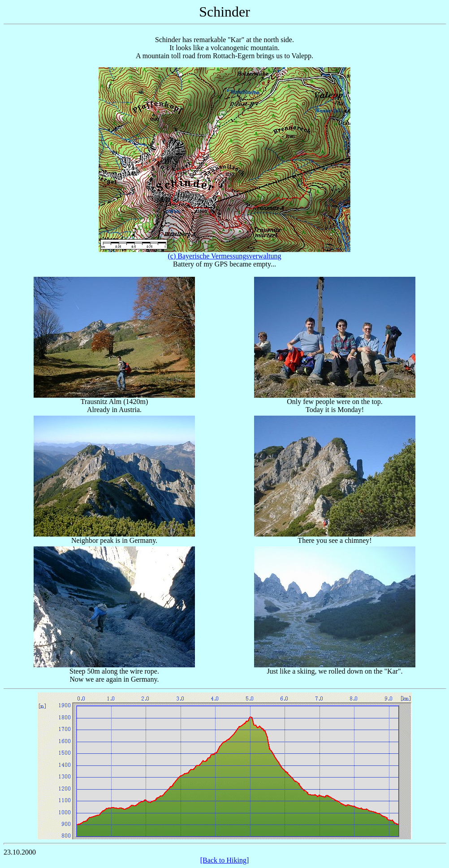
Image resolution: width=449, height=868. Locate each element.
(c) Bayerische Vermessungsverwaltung (225, 256)
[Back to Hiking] (224, 860)
